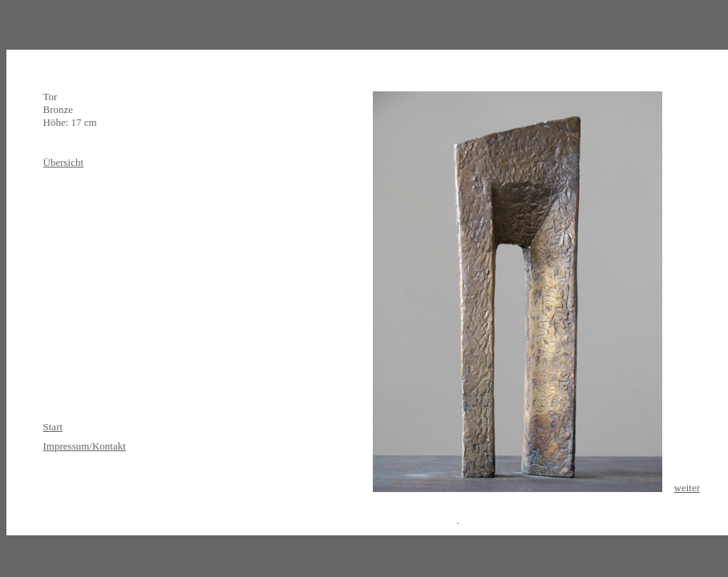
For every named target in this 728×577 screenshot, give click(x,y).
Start (53, 427)
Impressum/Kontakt (85, 446)
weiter (687, 488)
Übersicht (64, 162)
